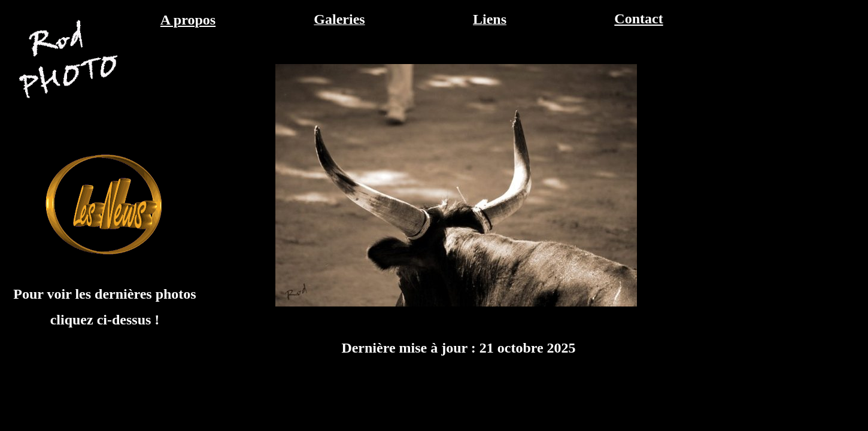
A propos (188, 20)
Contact (638, 19)
